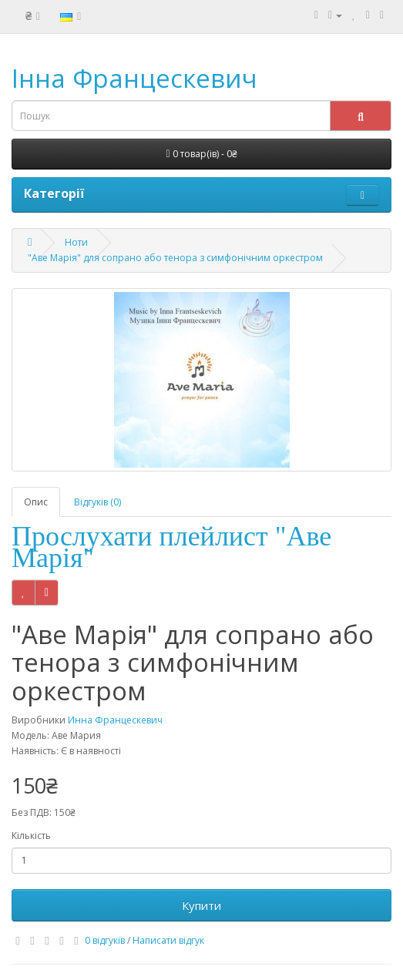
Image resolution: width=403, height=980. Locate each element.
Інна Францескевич (134, 78)
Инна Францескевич (115, 720)
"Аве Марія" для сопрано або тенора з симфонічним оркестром (175, 258)
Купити (201, 905)
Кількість (31, 836)
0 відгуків (105, 940)
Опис (36, 502)
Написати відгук (168, 940)
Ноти (76, 242)
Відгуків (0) (97, 502)
